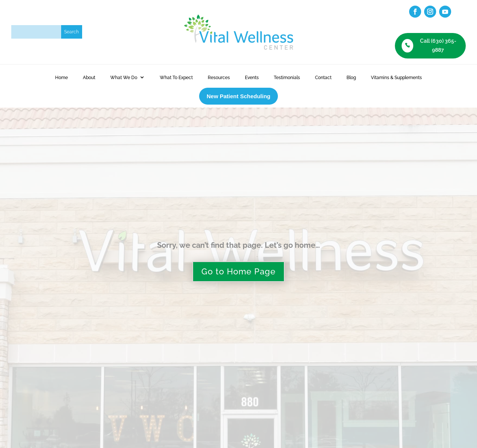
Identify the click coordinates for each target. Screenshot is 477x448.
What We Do (124, 78)
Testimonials (287, 78)
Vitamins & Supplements (396, 78)
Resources (219, 78)
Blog (351, 78)
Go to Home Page (238, 271)
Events (252, 78)
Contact (323, 78)
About (89, 78)
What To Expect (176, 78)
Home (61, 78)
